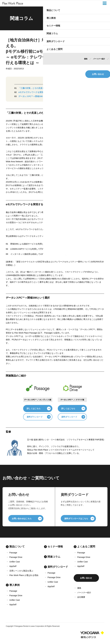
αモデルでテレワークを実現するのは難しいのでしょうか (44, 92)
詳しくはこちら (34, 408)
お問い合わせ (86, 578)
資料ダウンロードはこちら (76, 519)
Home (73, 19)
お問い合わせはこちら (22, 519)
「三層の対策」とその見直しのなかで (35, 88)
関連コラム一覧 (82, 19)
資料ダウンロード (35, 417)
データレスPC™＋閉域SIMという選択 (35, 96)
